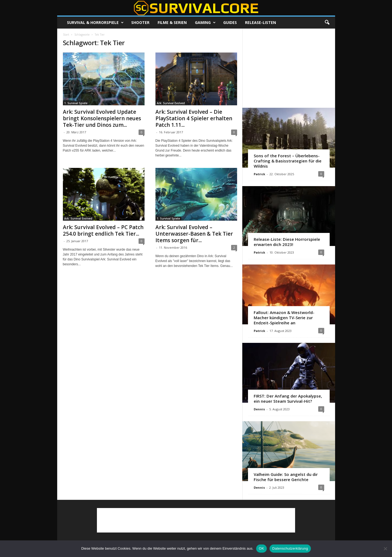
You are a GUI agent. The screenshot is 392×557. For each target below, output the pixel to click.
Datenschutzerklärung (290, 548)
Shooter (140, 22)
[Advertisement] (289, 68)
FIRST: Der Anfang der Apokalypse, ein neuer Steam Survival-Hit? (288, 398)
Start (66, 35)
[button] (327, 23)
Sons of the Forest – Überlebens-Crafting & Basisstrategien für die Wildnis (288, 161)
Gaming (205, 23)
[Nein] (385, 549)
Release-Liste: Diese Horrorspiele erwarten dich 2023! (287, 242)
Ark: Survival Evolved (171, 103)
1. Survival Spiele (76, 103)
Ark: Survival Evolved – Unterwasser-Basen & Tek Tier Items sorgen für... (194, 234)
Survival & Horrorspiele (95, 23)
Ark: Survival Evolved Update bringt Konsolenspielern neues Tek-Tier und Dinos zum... (102, 118)
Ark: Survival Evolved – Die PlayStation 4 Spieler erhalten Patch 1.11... (194, 118)
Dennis (259, 409)
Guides (230, 22)
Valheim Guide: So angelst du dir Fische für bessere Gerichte (286, 477)
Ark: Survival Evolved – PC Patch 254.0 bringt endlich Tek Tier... (103, 230)
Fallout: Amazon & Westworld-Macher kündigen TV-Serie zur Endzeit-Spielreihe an (284, 318)
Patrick (259, 174)
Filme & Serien (172, 22)
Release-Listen (261, 22)
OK (261, 548)
